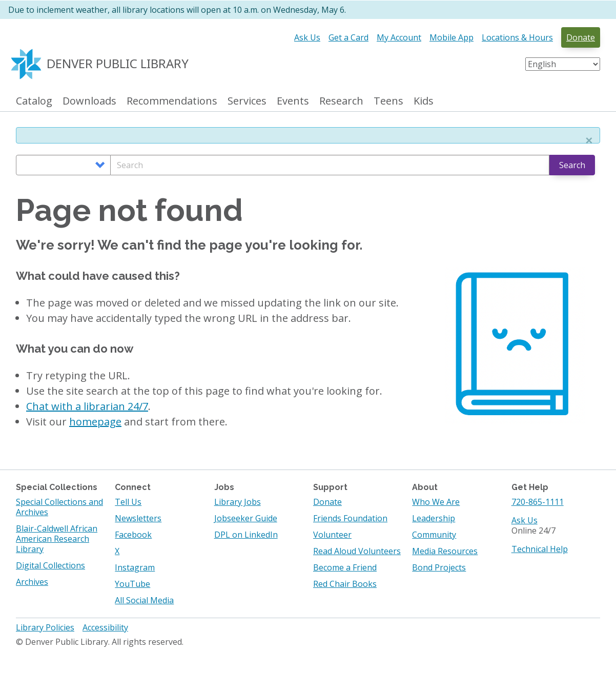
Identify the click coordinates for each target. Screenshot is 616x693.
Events (293, 101)
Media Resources (445, 551)
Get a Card (348, 37)
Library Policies (45, 627)
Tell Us (128, 502)
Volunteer (332, 535)
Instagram (135, 567)
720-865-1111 (538, 502)
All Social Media (144, 600)
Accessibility (105, 627)
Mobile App (451, 37)
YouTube (132, 584)
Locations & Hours (517, 37)
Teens (388, 101)
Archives (32, 582)
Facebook (133, 535)
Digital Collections (50, 565)
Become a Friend (345, 567)
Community (434, 535)
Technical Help (540, 549)
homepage (95, 422)
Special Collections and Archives (59, 507)
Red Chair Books (345, 584)
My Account (399, 37)
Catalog (34, 101)
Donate (581, 37)
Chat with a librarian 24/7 (87, 406)
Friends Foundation (350, 518)
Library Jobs (238, 502)
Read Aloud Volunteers (357, 551)
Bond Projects (439, 567)
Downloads (89, 101)
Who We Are (436, 502)
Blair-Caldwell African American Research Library (57, 539)
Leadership (434, 518)
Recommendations (172, 101)
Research (341, 101)
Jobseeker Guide (246, 518)
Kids (424, 101)
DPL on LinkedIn (246, 535)
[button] (589, 140)
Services (247, 101)
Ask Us (307, 37)
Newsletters (138, 518)
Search (572, 165)
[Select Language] (563, 64)
